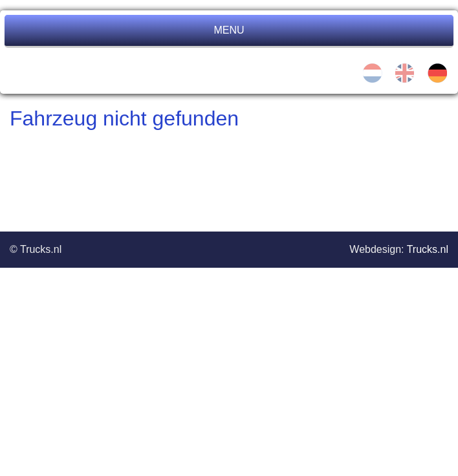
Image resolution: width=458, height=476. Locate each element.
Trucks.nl (428, 249)
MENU (229, 30)
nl (373, 73)
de (437, 73)
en (405, 73)
